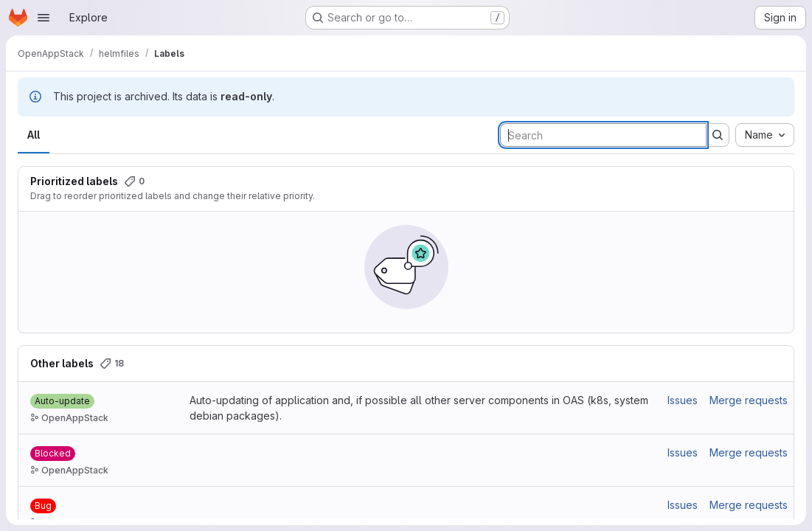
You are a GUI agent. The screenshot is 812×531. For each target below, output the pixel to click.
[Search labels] (603, 135)
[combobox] (765, 135)
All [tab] (34, 135)
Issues (683, 400)
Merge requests (749, 400)
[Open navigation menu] (44, 18)
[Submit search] (718, 135)
